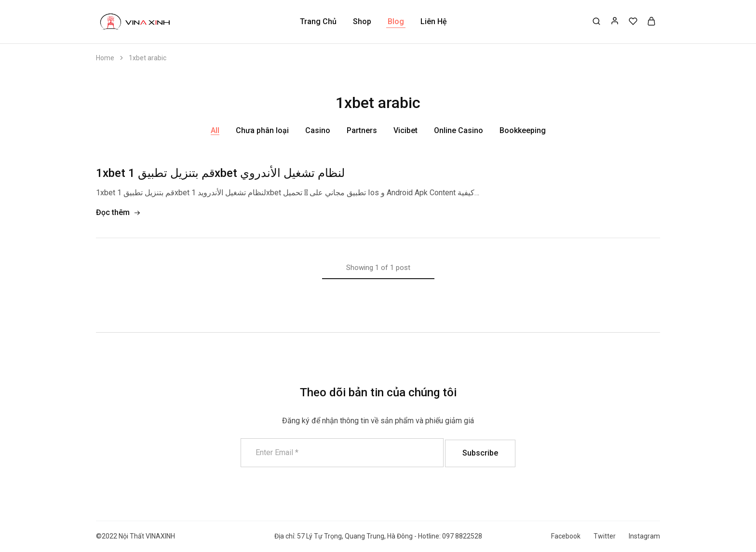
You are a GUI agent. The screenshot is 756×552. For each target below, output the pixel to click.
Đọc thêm (118, 213)
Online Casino (459, 130)
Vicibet (405, 130)
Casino (318, 130)
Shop (362, 21)
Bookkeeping (523, 130)
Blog (396, 21)
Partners (362, 130)
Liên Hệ (434, 21)
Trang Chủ (318, 21)
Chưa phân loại (262, 130)
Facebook (566, 536)
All (215, 130)
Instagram (644, 536)
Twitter (605, 536)
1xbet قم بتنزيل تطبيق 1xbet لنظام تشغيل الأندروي (220, 173)
